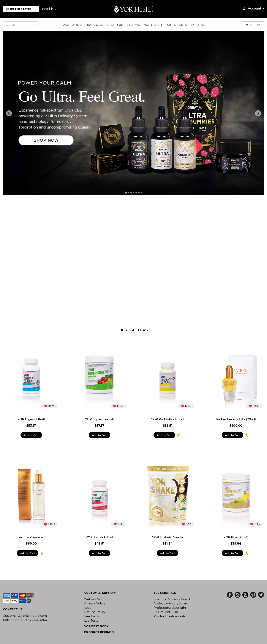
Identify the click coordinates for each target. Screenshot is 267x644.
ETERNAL (133, 25)
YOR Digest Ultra (31, 419)
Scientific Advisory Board (172, 599)
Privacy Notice (95, 603)
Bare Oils (95, 25)
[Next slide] (258, 113)
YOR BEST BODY (96, 626)
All (66, 25)
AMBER (78, 25)
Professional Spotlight (170, 608)
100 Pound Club (166, 612)
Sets (183, 25)
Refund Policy (95, 612)
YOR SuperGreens (99, 419)
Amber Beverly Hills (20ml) (236, 419)
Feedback (92, 616)
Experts (197, 25)
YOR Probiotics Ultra (168, 419)
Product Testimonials (169, 616)
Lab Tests (91, 621)
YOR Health (154, 25)
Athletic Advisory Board (171, 603)
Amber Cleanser (31, 537)
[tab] (126, 193)
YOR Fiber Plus (236, 537)
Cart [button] (253, 25)
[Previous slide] (9, 113)
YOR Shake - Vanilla (168, 537)
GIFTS (171, 25)
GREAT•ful (115, 25)
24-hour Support (97, 599)
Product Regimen (99, 632)
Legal (88, 608)
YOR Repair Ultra (99, 537)
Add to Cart (31, 435)
